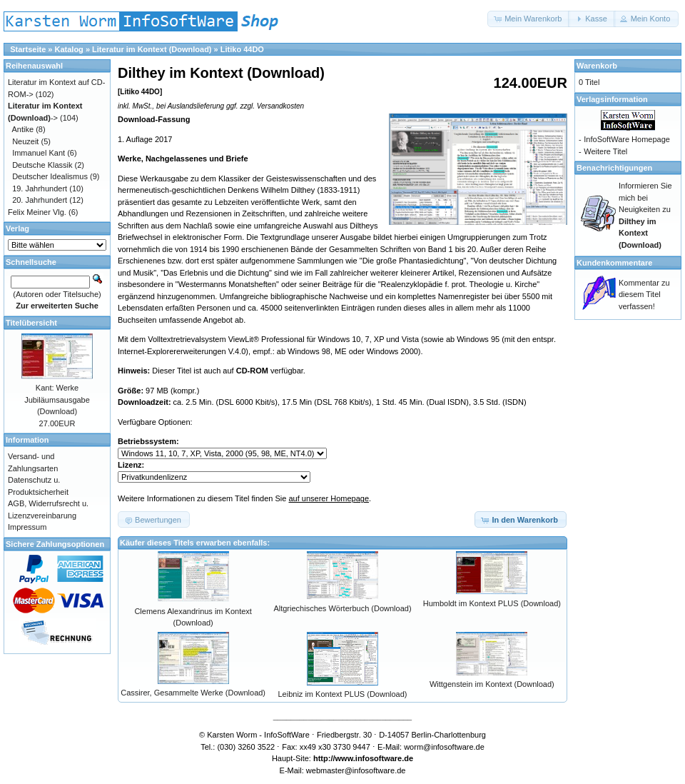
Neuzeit (25, 141)
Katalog (69, 49)
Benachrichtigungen (614, 168)
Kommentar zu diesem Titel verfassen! (644, 295)
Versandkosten (280, 106)
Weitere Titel (605, 151)
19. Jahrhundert (40, 189)
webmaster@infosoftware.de (356, 770)
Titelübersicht (31, 323)
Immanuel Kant (39, 153)
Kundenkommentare (614, 263)
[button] (529, 19)
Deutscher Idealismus (50, 176)
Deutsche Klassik (42, 165)
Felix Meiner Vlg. (37, 212)
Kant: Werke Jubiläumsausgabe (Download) (57, 399)
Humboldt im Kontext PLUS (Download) (492, 603)
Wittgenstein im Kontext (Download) (492, 684)
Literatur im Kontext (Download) (152, 49)
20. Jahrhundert (40, 200)
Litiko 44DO (242, 49)
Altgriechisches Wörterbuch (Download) (342, 608)
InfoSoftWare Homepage (627, 139)
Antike (23, 129)
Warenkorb (597, 66)
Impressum (27, 527)
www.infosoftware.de (375, 758)
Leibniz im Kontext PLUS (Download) (343, 694)
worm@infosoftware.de (444, 747)
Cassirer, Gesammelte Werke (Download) (193, 693)
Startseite (28, 49)
